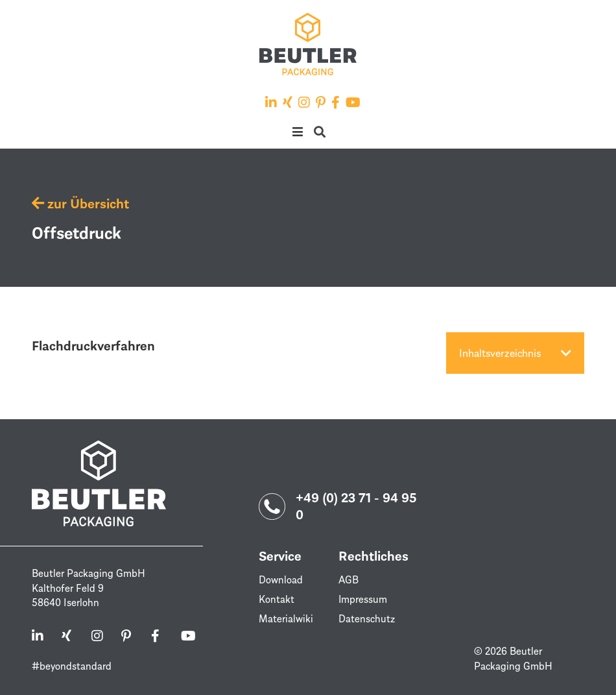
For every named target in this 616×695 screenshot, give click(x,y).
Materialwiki (286, 618)
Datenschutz (367, 618)
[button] (297, 132)
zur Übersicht (80, 203)
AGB (349, 579)
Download (281, 579)
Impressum (363, 599)
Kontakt (277, 599)
